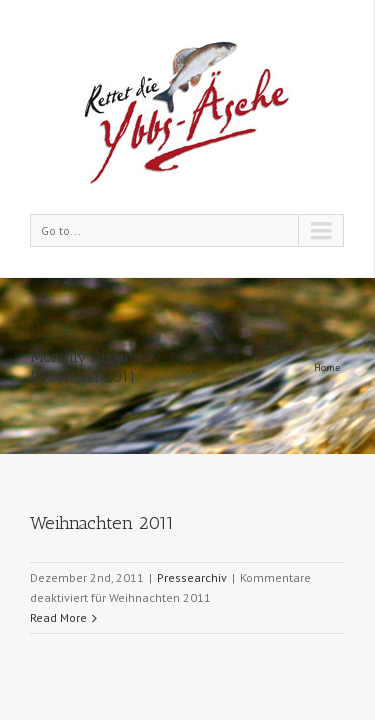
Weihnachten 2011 (102, 399)
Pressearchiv (192, 453)
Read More (58, 493)
